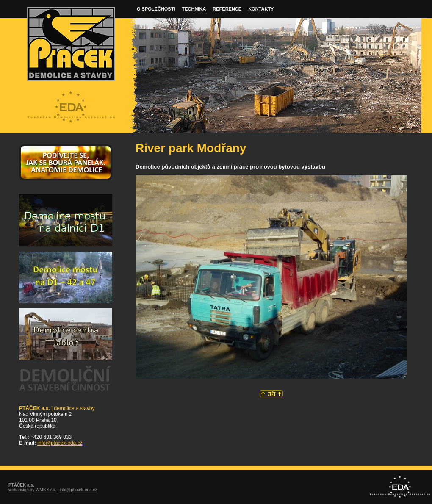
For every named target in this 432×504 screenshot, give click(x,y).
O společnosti (156, 9)
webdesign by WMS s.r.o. (32, 490)
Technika (194, 9)
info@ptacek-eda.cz (60, 443)
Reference (227, 9)
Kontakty (261, 9)
